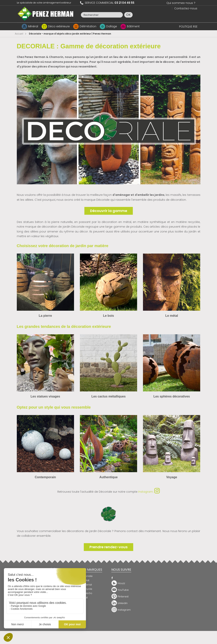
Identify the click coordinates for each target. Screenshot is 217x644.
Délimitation (88, 26)
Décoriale (86, 576)
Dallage (112, 26)
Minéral (33, 26)
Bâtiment (133, 26)
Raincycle (86, 589)
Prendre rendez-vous (108, 547)
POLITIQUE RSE (188, 27)
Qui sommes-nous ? (181, 3)
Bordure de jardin (91, 609)
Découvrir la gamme (109, 211)
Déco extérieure (59, 26)
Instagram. (149, 492)
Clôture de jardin (91, 614)
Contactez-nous (186, 8)
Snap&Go (86, 593)
